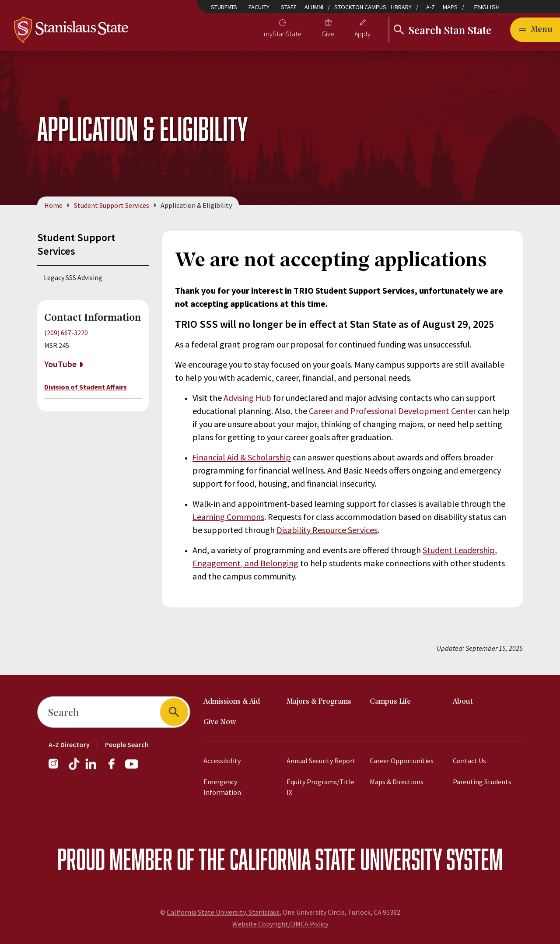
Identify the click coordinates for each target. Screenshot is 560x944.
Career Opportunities (402, 761)
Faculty (259, 7)
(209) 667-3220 (66, 333)
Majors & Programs (319, 702)
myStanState (283, 34)
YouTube (60, 364)
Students (224, 7)
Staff (289, 7)
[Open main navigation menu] (535, 30)
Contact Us (469, 761)
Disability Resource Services (327, 530)
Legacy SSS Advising (73, 277)
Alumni (314, 7)
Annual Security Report (321, 761)
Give (328, 34)
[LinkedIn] (91, 768)
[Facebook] (115, 768)
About (463, 702)
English (487, 7)
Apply (362, 34)
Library (401, 7)
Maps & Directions (397, 782)
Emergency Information (222, 787)
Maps (450, 7)
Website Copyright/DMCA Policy (280, 924)
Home (53, 205)
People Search (127, 744)
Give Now (220, 722)
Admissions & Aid (232, 702)
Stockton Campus (360, 7)
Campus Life (390, 702)
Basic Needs (365, 470)
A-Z (430, 7)
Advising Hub (247, 398)
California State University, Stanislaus (223, 912)
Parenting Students (482, 782)
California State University (336, 859)
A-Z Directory (69, 744)
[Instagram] (57, 768)
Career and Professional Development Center (392, 411)
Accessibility (222, 761)
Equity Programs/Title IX (320, 787)
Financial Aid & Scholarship (242, 457)
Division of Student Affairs (86, 387)
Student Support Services (112, 205)
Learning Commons (228, 517)
